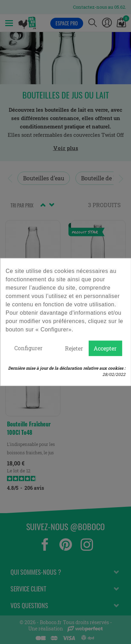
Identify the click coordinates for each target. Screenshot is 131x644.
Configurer (28, 348)
